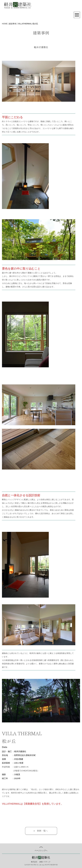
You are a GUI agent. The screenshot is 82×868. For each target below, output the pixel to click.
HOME (5, 24)
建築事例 (13, 24)
